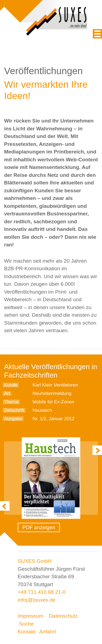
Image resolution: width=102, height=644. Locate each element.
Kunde (11, 385)
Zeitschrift (14, 410)
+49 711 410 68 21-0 (42, 592)
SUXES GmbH (35, 561)
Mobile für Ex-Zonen (53, 402)
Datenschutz (63, 616)
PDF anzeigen (39, 527)
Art (7, 393)
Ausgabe (13, 419)
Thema (11, 402)
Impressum (30, 616)
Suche (26, 624)
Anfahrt (47, 632)
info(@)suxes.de (37, 600)
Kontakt (26, 632)
